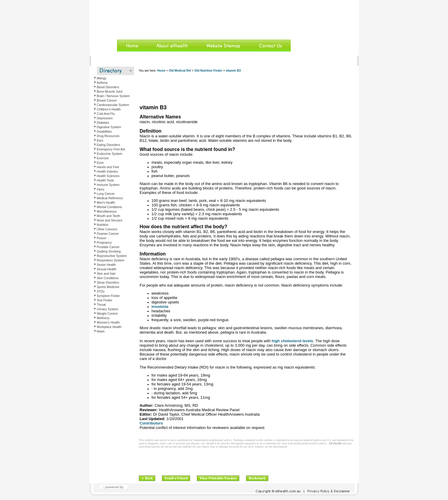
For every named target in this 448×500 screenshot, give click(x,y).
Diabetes (103, 123)
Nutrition (103, 225)
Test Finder (105, 300)
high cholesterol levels (292, 341)
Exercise (103, 158)
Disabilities (104, 131)
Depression (105, 118)
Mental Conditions (109, 207)
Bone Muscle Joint (110, 91)
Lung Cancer (106, 194)
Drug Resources (108, 136)
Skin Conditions (108, 278)
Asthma (102, 83)
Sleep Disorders (108, 282)
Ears (100, 140)
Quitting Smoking (109, 251)
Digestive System (109, 127)
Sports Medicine (108, 287)
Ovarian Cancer (108, 234)
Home (161, 71)
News (101, 331)
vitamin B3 (233, 71)
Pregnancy (104, 242)
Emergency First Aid (111, 149)
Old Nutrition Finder (208, 71)
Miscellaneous (107, 211)
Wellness (103, 318)
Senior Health (106, 265)
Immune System (108, 185)
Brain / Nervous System (113, 96)
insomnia (160, 307)
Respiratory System (111, 260)
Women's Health (108, 322)
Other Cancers (107, 229)
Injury (101, 189)
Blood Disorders (108, 87)
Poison (102, 238)
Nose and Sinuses (110, 220)
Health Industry (107, 171)
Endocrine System (110, 154)
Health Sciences (108, 176)
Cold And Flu (106, 114)
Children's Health (109, 109)
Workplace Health (109, 327)
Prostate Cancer (108, 247)
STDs (101, 291)
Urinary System (108, 309)
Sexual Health (107, 269)
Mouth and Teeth (109, 216)
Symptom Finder (108, 296)
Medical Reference (110, 198)
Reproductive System (112, 256)
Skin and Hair (106, 274)
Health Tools (105, 180)
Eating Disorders (109, 145)
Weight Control (107, 313)
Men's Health (106, 202)
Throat (101, 305)
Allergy (102, 78)
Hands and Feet (108, 167)
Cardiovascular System (113, 105)
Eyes (100, 163)
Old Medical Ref (180, 71)
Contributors (151, 423)
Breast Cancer (107, 100)
